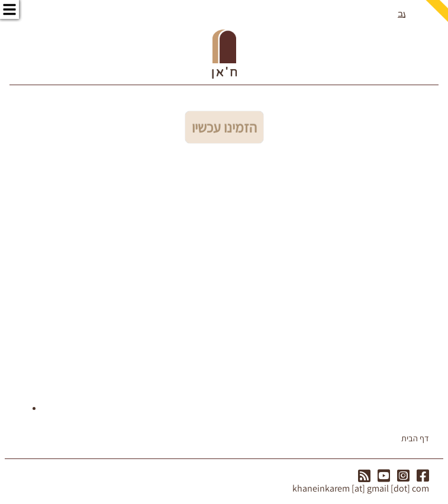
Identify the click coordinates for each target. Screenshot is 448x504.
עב (403, 14)
